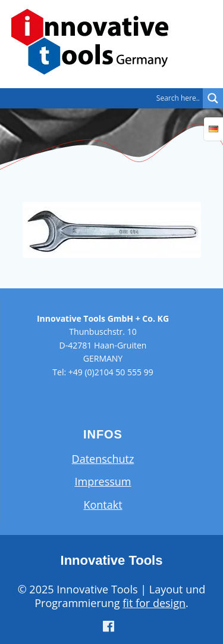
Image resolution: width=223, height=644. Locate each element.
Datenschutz (103, 459)
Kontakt (103, 505)
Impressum (103, 481)
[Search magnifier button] (213, 98)
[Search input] (104, 98)
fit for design (154, 603)
